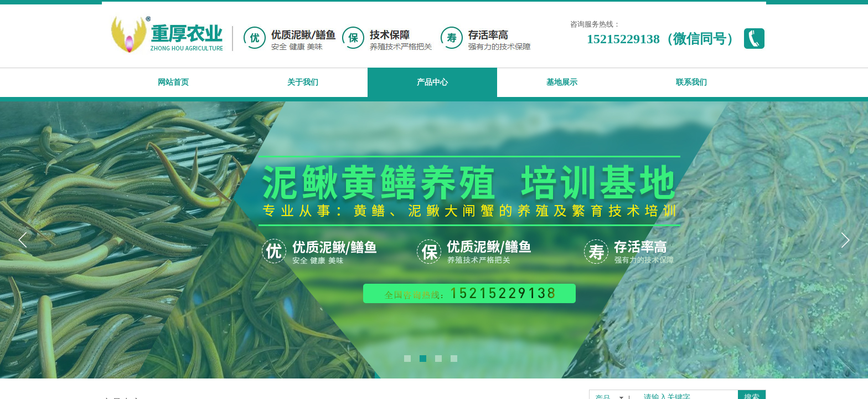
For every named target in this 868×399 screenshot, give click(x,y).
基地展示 (562, 82)
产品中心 (432, 82)
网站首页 (173, 82)
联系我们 (691, 82)
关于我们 (303, 82)
